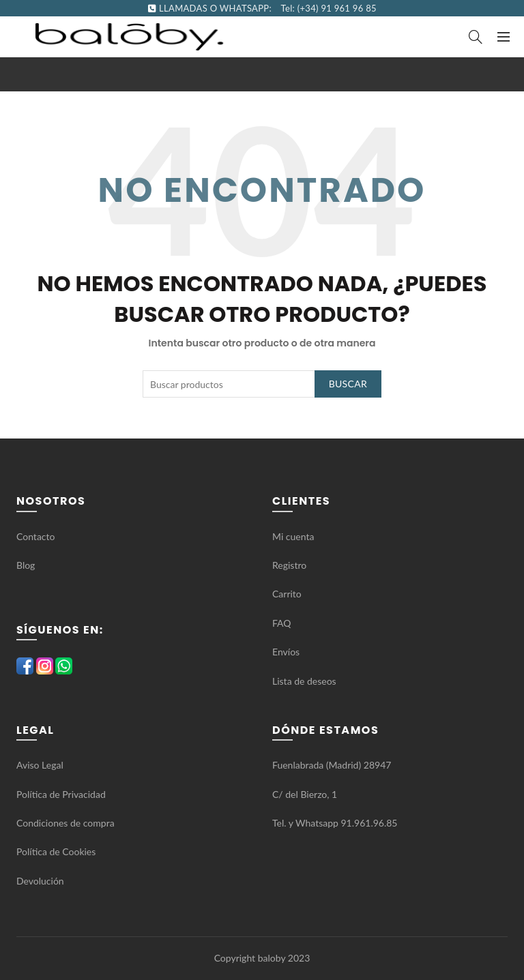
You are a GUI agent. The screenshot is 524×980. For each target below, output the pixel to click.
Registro (289, 565)
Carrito (287, 594)
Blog (26, 565)
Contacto (35, 536)
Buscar (348, 384)
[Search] (476, 37)
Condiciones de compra (65, 823)
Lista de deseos (304, 681)
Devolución (40, 881)
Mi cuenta (293, 536)
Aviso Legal (40, 765)
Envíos (286, 652)
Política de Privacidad (61, 794)
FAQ (283, 623)
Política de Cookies (56, 851)
